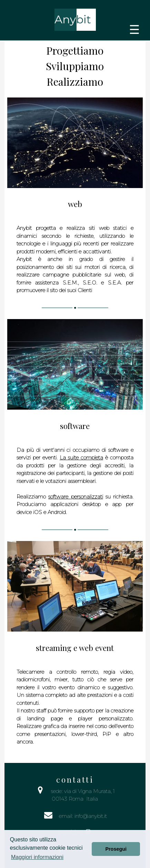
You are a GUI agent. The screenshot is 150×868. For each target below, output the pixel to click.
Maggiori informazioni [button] (37, 857)
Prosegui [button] (116, 849)
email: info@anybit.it (83, 816)
